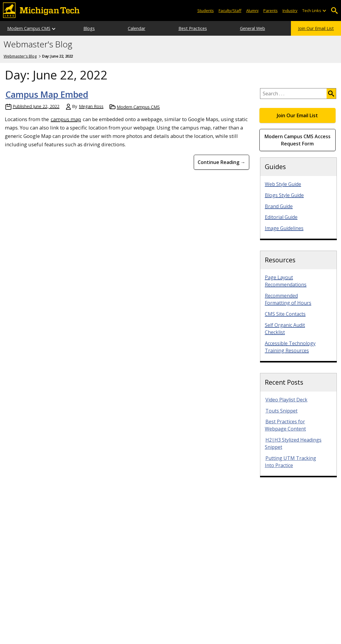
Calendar (136, 28)
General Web (253, 28)
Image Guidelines (284, 228)
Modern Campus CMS (29, 28)
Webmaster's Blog (38, 44)
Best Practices (193, 28)
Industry (290, 10)
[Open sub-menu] (324, 11)
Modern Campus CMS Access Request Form (298, 140)
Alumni (252, 10)
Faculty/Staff (230, 10)
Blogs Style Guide (284, 195)
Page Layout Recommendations (286, 281)
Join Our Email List (316, 28)
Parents (271, 10)
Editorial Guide (281, 217)
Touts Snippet (281, 411)
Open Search (334, 11)
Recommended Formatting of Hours (288, 299)
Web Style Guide (283, 184)
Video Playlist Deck (286, 400)
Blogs (89, 28)
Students (206, 10)
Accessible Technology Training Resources (290, 347)
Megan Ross (91, 106)
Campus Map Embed (47, 94)
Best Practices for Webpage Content (285, 425)
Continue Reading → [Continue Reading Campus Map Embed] (221, 162)
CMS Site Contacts (285, 314)
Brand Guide (279, 206)
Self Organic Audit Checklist (285, 329)
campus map (66, 119)
